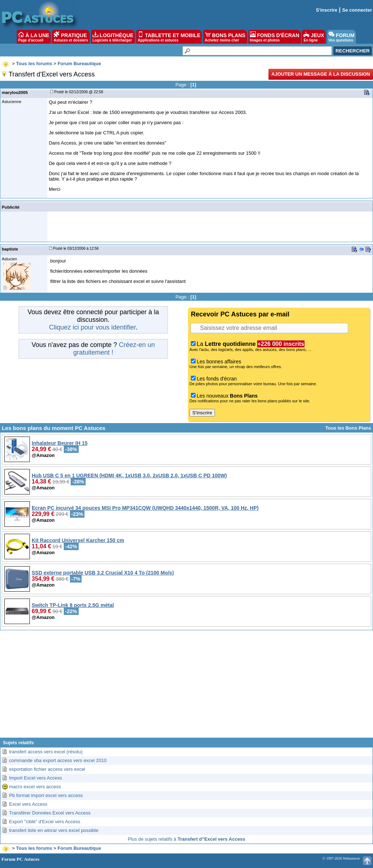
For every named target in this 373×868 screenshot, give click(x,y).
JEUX (314, 37)
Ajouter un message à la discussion (321, 74)
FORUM (341, 37)
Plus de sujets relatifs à (187, 839)
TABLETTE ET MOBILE (169, 37)
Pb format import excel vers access (46, 795)
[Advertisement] (186, 687)
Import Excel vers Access (36, 778)
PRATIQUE (71, 37)
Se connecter (357, 10)
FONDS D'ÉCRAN (275, 37)
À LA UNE (34, 37)
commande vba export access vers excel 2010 (58, 760)
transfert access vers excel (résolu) (46, 752)
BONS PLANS (225, 37)
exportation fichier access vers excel (47, 769)
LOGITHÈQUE (113, 37)
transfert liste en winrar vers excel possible (54, 830)
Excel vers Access (28, 804)
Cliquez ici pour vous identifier (92, 327)
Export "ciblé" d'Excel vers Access (45, 822)
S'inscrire (327, 10)
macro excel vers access (35, 787)
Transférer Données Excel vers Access (50, 813)
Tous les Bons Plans (348, 428)
